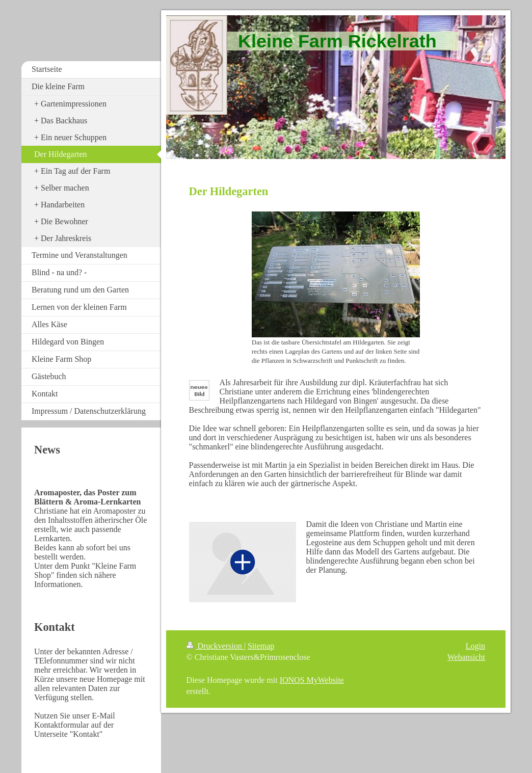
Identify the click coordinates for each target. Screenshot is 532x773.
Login (475, 646)
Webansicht (466, 657)
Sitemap (261, 646)
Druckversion (215, 646)
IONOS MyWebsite (312, 680)
